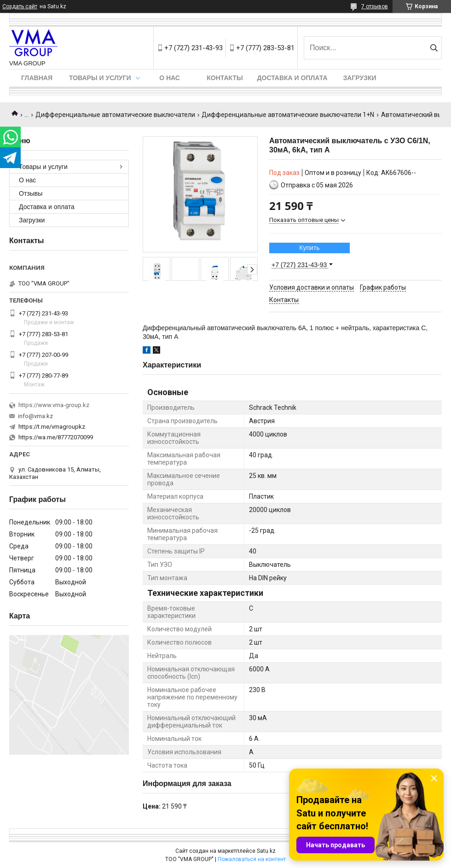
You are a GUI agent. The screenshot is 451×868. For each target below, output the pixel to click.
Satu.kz (266, 851)
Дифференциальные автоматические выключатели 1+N (288, 115)
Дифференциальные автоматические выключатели (115, 115)
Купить (309, 248)
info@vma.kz (35, 416)
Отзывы (31, 193)
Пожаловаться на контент (252, 859)
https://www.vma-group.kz (54, 405)
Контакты (225, 78)
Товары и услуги (100, 78)
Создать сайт (20, 6)
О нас (170, 78)
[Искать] (434, 48)
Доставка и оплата (292, 78)
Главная (37, 78)
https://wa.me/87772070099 (56, 437)
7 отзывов (375, 6)
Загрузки (359, 78)
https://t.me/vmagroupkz (52, 427)
